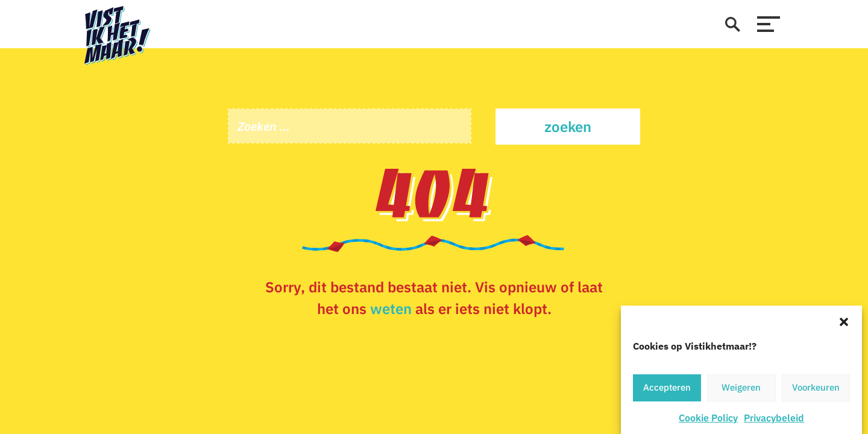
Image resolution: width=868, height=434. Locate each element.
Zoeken (568, 127)
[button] (844, 322)
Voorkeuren (816, 389)
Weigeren (741, 389)
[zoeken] (732, 24)
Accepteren (667, 389)
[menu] (769, 24)
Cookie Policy (708, 419)
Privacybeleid (774, 419)
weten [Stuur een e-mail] (391, 309)
